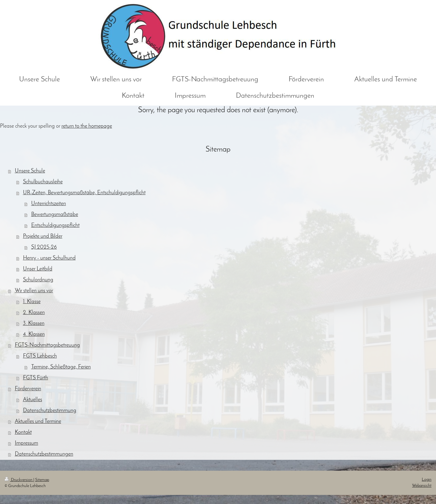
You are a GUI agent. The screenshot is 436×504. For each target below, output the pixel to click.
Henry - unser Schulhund (49, 258)
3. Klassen (34, 324)
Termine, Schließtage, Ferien (61, 367)
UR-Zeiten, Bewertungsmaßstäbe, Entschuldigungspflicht (84, 193)
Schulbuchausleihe (43, 182)
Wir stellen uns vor (34, 291)
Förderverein (28, 389)
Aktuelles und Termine (38, 422)
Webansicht (422, 486)
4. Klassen (34, 334)
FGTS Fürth (36, 378)
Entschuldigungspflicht (55, 226)
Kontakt (23, 432)
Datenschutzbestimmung (50, 411)
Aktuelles (33, 400)
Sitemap (42, 480)
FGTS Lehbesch (40, 356)
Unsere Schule (30, 171)
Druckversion (19, 480)
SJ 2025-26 (44, 247)
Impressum (26, 443)
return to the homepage (87, 126)
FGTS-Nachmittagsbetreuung (47, 345)
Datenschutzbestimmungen (44, 454)
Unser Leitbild (38, 269)
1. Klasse (32, 302)
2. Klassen (34, 313)
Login (427, 480)
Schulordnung (38, 280)
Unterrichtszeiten (49, 204)
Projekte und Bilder (43, 236)
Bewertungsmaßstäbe (55, 215)
